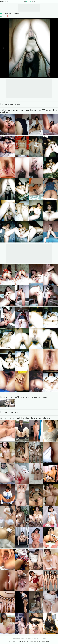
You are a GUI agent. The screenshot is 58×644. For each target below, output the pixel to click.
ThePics (29, 2)
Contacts (12, 641)
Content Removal (21, 641)
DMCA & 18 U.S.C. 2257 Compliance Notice (38, 641)
